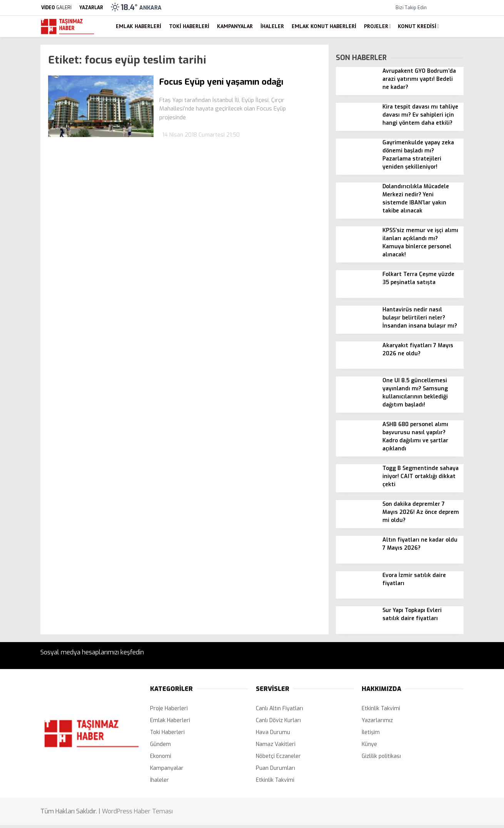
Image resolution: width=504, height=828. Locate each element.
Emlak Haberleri (139, 26)
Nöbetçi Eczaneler (278, 756)
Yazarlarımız (377, 720)
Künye (369, 744)
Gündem (160, 744)
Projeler (376, 26)
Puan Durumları (275, 768)
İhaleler (272, 26)
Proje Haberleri (169, 708)
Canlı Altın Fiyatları (280, 708)
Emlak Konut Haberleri (324, 26)
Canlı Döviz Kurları (278, 720)
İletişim (371, 732)
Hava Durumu (273, 732)
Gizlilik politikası (381, 756)
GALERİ (56, 8)
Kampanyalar (235, 26)
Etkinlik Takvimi (275, 780)
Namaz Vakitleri (276, 744)
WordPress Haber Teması (137, 811)
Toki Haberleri (189, 26)
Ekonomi (161, 756)
